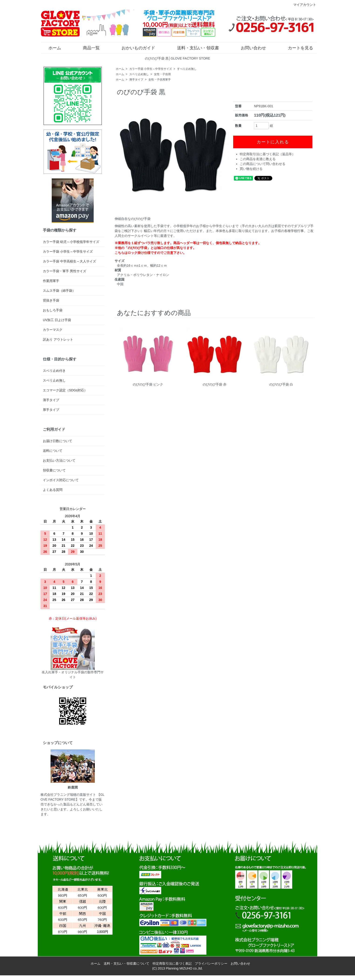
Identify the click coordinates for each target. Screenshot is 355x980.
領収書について (54, 470)
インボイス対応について (61, 480)
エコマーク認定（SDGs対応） (65, 390)
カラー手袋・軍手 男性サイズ (65, 271)
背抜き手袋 (51, 300)
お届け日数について (58, 441)
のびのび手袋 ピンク (148, 384)
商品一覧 (88, 47)
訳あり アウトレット (58, 339)
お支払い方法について (59, 460)
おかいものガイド (135, 47)
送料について (53, 451)
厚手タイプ (51, 410)
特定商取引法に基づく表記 (172, 963)
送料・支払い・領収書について (126, 963)
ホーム (51, 47)
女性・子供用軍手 (160, 80)
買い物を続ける (251, 169)
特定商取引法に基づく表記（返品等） (267, 154)
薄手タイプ (136, 80)
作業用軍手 (51, 281)
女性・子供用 (162, 74)
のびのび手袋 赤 (215, 384)
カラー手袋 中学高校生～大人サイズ (69, 261)
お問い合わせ (250, 47)
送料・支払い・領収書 (195, 47)
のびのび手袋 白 (281, 384)
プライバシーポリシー (211, 963)
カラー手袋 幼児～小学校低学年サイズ (71, 242)
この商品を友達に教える (258, 159)
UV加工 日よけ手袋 (57, 320)
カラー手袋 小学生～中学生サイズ (151, 69)
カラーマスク (53, 330)
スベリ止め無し (139, 74)
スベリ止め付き (54, 371)
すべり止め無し (187, 69)
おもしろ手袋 (53, 310)
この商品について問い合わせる (263, 164)
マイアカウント (302, 5)
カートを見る (297, 47)
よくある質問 (53, 490)
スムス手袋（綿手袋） (59, 291)
